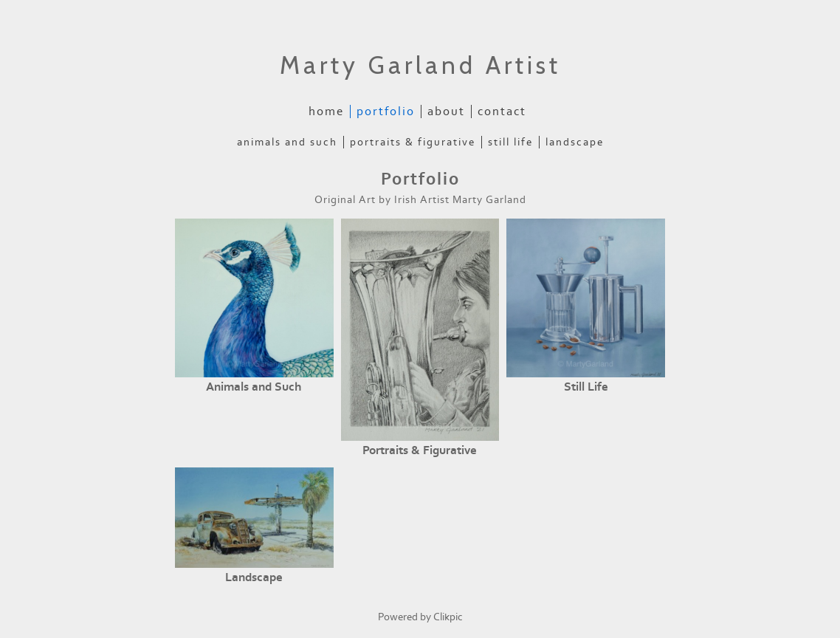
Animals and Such (287, 142)
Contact (502, 112)
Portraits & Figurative (413, 142)
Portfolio (386, 112)
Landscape (575, 142)
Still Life (510, 142)
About (446, 112)
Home (326, 112)
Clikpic (448, 617)
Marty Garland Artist (420, 65)
